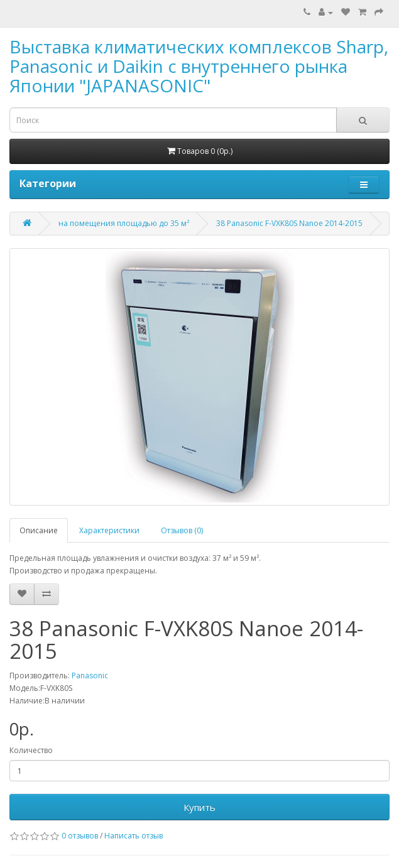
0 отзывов (80, 836)
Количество (31, 750)
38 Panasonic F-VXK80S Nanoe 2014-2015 (289, 223)
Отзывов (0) (182, 530)
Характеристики (109, 530)
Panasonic (90, 675)
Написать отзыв (134, 836)
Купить (199, 807)
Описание (39, 530)
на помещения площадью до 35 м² (124, 223)
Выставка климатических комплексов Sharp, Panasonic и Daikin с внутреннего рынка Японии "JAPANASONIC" (199, 66)
